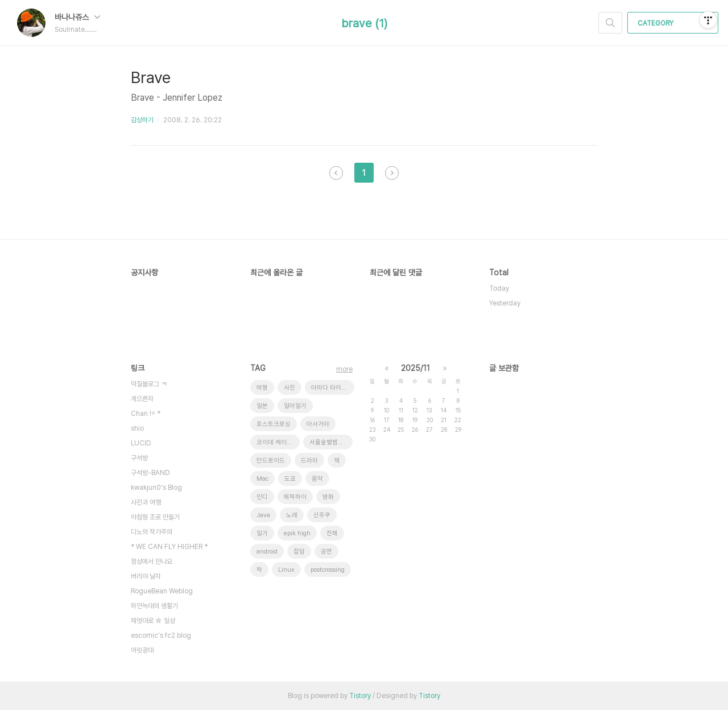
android (267, 552)
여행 (262, 388)
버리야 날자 (146, 576)
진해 (332, 533)
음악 (317, 479)
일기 (262, 533)
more (344, 369)
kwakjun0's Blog (156, 488)
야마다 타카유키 (332, 388)
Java (263, 515)
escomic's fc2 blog (161, 635)
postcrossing (328, 570)
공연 (326, 552)
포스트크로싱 (274, 424)
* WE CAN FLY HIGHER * (169, 547)
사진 (289, 388)
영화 (328, 497)
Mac (262, 479)
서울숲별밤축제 (329, 442)
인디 (262, 497)
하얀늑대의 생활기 (154, 606)
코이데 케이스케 (277, 442)
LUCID (141, 443)
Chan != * (146, 414)
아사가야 (318, 424)
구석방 (139, 458)
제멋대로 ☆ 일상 (153, 621)
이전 (336, 173)
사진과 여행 (146, 502)
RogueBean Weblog (162, 591)
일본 (262, 406)
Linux (286, 570)
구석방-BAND (150, 473)
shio (137, 428)
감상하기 (142, 120)
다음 (392, 173)
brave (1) (364, 23)
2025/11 (415, 368)
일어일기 (295, 406)
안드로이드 (271, 461)
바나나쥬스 (77, 17)
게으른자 (142, 399)
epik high (297, 533)
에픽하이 (295, 497)
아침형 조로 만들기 (155, 517)
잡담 (299, 552)
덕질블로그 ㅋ (149, 384)
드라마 (309, 461)
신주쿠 (322, 515)
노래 (292, 515)
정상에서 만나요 (152, 562)
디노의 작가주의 (152, 532)
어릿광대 (142, 650)
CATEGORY (674, 23)
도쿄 (290, 479)
